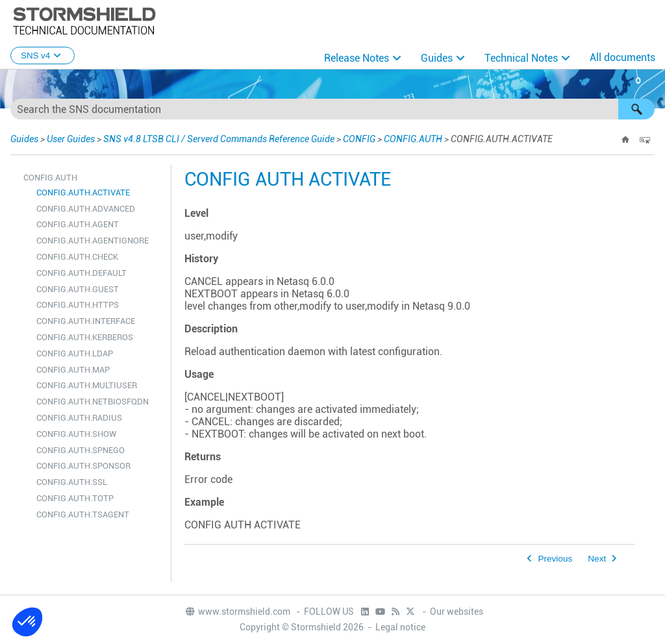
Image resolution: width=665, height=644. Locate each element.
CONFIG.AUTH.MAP (73, 370)
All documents (622, 57)
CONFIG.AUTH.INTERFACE (86, 321)
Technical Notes (521, 58)
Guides (437, 58)
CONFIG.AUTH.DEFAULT (82, 273)
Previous (555, 559)
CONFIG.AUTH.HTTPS (78, 305)
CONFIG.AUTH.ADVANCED (86, 209)
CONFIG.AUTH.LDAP (75, 353)
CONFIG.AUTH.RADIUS (79, 418)
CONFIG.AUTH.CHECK (77, 257)
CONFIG (359, 139)
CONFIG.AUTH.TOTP (75, 498)
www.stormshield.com (237, 612)
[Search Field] (332, 109)
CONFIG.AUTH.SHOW (76, 434)
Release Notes (357, 58)
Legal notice (400, 627)
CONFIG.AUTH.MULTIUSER (87, 385)
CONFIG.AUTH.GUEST (78, 289)
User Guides (71, 139)
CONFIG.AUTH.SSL (72, 482)
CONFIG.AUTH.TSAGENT (83, 514)
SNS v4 (43, 56)
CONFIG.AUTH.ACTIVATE (83, 192)
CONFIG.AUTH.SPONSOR (83, 466)
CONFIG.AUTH (413, 139)
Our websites (457, 612)
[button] (636, 109)
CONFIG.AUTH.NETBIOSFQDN (93, 402)
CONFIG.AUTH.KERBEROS (85, 337)
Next (597, 559)
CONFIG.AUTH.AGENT (78, 224)
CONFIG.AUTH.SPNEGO (81, 450)
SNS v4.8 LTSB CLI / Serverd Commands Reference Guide (219, 139)
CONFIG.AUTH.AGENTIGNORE (93, 241)
